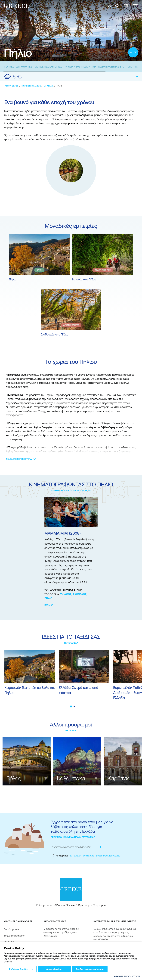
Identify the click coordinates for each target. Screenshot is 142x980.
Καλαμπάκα (71, 778)
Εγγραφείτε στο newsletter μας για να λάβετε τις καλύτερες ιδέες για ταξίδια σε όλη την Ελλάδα (82, 827)
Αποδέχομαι (85, 856)
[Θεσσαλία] (49, 86)
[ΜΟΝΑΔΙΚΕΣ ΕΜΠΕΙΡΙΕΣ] (48, 67)
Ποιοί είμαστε (12, 929)
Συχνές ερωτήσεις (14, 936)
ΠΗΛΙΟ (48, 598)
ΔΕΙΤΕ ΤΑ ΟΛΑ (71, 643)
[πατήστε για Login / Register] (110, 6)
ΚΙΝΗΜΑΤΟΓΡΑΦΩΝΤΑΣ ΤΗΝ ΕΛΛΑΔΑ (71, 491)
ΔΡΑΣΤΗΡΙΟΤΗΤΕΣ (103, 270)
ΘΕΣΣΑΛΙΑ (71, 731)
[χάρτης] (126, 6)
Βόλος (14, 778)
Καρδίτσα (119, 778)
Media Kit (9, 942)
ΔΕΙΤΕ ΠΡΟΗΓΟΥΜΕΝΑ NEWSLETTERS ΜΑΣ (73, 837)
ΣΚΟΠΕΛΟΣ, (80, 594)
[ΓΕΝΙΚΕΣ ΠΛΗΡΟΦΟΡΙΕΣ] (18, 67)
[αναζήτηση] (117, 6)
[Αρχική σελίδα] (11, 86)
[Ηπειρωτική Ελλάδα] (31, 86)
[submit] (101, 847)
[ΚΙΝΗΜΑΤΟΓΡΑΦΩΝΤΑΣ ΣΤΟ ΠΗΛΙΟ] (113, 67)
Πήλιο (13, 279)
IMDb (49, 605)
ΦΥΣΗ (39, 270)
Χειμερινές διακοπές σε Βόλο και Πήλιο (30, 690)
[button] (71, 706)
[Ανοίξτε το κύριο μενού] (135, 6)
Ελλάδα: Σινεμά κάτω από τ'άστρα (79, 690)
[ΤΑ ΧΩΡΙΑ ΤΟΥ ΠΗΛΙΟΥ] (77, 67)
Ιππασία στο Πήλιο (84, 279)
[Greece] (16, 6)
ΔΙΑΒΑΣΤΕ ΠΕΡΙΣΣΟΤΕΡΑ (19, 459)
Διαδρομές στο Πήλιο (54, 334)
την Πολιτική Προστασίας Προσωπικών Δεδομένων (94, 856)
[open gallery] (133, 52)
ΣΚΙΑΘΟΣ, (67, 594)
